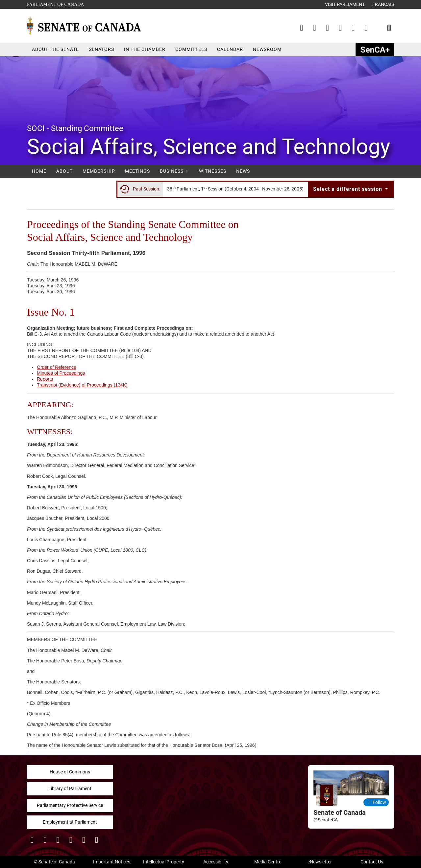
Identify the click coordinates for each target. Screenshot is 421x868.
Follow (376, 802)
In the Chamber (145, 49)
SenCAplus (375, 49)
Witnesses (213, 171)
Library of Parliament (70, 789)
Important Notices (112, 862)
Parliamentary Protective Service (70, 805)
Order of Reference (57, 367)
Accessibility (216, 862)
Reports (45, 379)
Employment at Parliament (70, 822)
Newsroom (267, 49)
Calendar (230, 49)
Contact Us (372, 862)
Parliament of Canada (55, 4)
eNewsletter (320, 862)
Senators (101, 49)
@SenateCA (326, 820)
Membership (99, 171)
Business (174, 171)
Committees (191, 49)
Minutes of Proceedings (61, 373)
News (243, 171)
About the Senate (55, 49)
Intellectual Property (164, 862)
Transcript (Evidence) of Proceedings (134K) (82, 385)
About (64, 171)
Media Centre (268, 862)
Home (39, 171)
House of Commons (70, 772)
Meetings (137, 171)
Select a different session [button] (348, 189)
